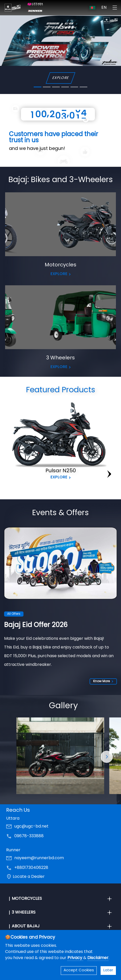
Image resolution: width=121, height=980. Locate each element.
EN (104, 8)
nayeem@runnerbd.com (39, 858)
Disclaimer (98, 958)
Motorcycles (60, 265)
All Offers (14, 614)
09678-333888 (29, 836)
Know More (103, 681)
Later (108, 970)
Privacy (75, 958)
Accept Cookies (79, 970)
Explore (59, 477)
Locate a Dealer (29, 877)
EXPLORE (60, 78)
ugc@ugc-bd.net (31, 827)
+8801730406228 (31, 868)
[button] (107, 757)
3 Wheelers (60, 358)
